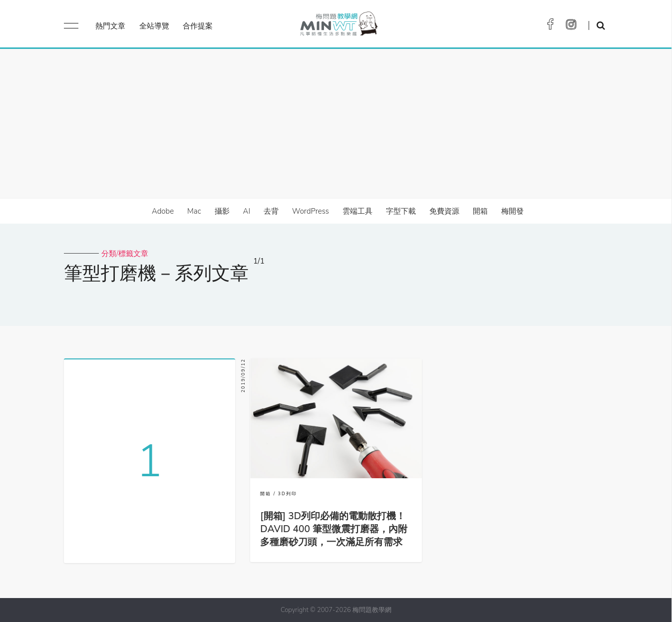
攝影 (222, 211)
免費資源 (444, 211)
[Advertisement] (336, 124)
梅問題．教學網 (338, 26)
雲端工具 (357, 211)
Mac (194, 211)
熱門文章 (110, 26)
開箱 (480, 211)
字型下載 (401, 211)
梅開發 (512, 211)
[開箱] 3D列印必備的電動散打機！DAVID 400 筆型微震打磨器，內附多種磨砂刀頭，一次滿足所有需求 (334, 529)
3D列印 (288, 494)
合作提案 (198, 26)
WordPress (311, 211)
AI (247, 211)
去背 (271, 211)
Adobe (163, 211)
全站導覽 (154, 26)
